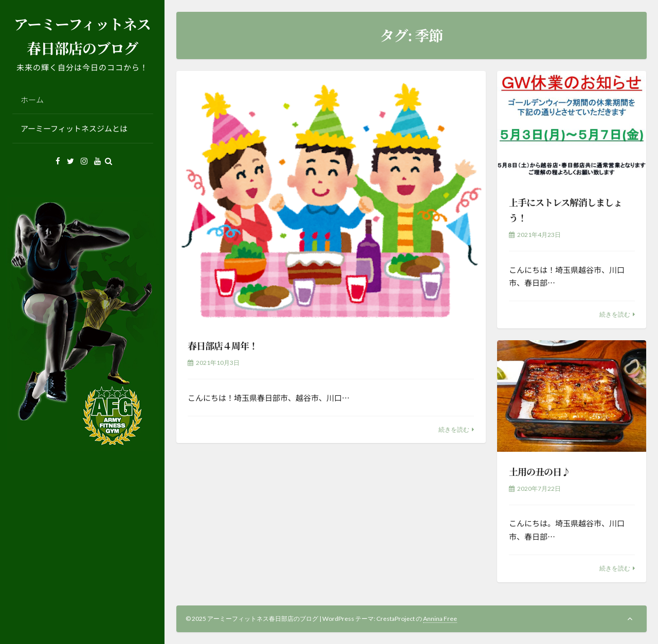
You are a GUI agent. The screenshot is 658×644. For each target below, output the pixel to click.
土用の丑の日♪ (540, 471)
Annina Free (440, 619)
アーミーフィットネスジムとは (74, 128)
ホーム (32, 99)
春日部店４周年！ (223, 345)
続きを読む (454, 429)
